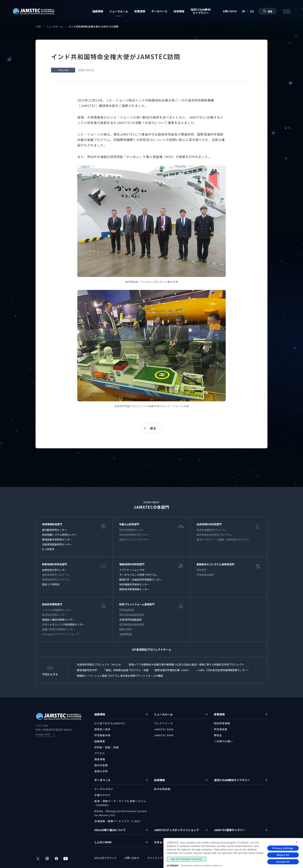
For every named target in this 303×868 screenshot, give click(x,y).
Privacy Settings (283, 848)
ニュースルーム (55, 27)
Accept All (283, 862)
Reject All (283, 855)
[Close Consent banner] (297, 842)
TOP (38, 27)
